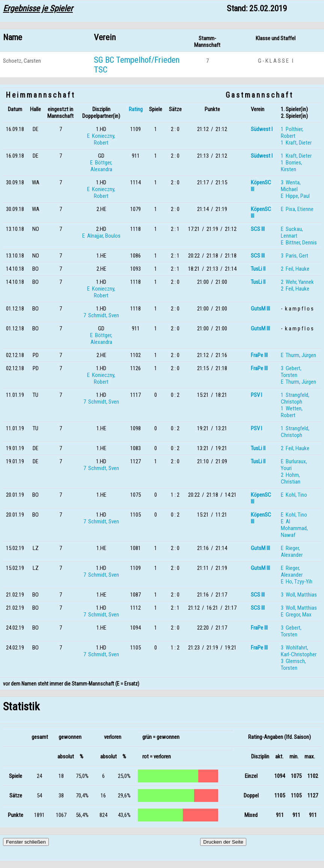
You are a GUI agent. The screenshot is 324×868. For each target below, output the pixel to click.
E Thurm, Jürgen (298, 355)
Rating (136, 109)
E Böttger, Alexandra (101, 166)
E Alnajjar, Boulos (101, 236)
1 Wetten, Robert (292, 412)
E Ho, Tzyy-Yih (297, 582)
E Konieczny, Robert (101, 139)
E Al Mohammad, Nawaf (294, 528)
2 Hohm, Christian (291, 478)
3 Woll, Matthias (299, 595)
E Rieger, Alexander (292, 552)
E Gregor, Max (296, 615)
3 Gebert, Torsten (291, 372)
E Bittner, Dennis (299, 243)
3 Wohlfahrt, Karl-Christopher (299, 651)
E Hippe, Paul (295, 196)
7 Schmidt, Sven (101, 315)
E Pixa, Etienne (297, 209)
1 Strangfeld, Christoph (295, 398)
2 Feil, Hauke (295, 269)
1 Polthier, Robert (292, 133)
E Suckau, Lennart (292, 232)
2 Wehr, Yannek (297, 282)
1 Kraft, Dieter (296, 143)
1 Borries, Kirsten (292, 166)
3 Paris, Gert (295, 256)
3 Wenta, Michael (291, 186)
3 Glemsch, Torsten (293, 665)
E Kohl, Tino (294, 495)
